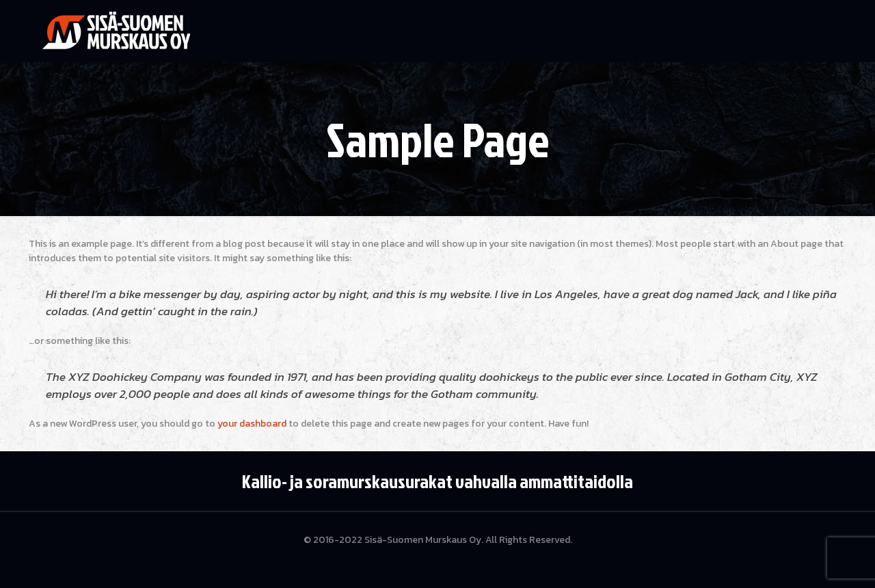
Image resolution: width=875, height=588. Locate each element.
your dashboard (252, 424)
